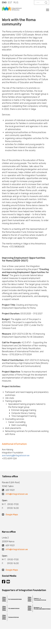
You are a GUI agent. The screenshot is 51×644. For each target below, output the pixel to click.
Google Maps (12, 515)
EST (10, 2)
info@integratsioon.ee (17, 494)
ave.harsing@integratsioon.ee (16, 455)
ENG (4, 2)
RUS (16, 2)
